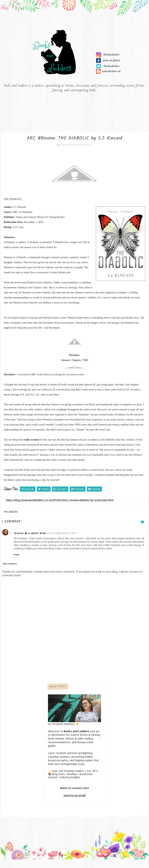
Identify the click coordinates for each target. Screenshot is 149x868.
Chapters (76, 366)
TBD (85, 366)
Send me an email (74, 801)
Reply (19, 561)
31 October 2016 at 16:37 (64, 539)
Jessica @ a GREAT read (32, 539)
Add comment (10, 570)
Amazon (65, 366)
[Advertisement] (74, 662)
